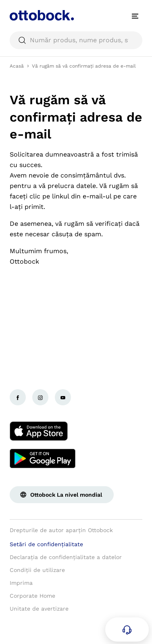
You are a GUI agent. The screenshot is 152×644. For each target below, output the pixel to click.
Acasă (17, 66)
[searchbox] (76, 40)
